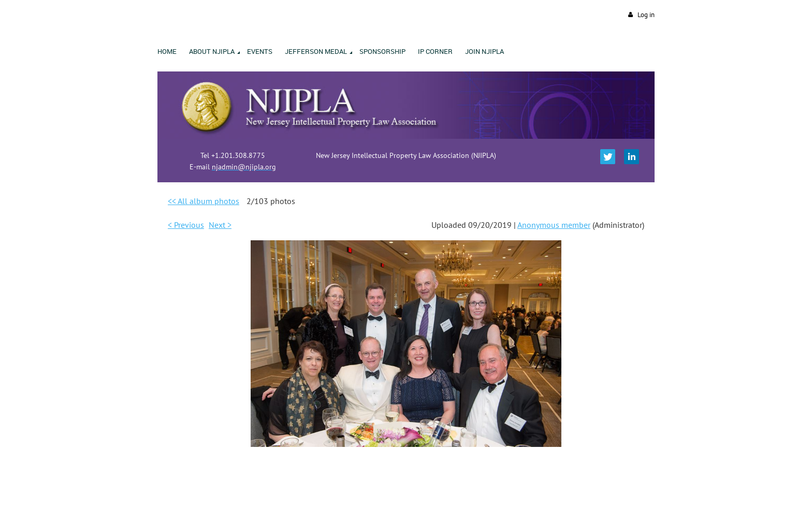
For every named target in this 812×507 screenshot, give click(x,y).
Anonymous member (554, 225)
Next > (220, 225)
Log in (646, 15)
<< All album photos (204, 201)
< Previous (186, 225)
